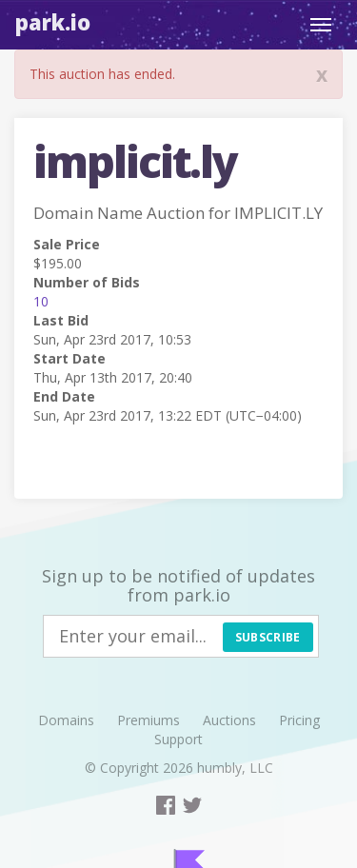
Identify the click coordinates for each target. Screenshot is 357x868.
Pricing (299, 720)
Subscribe (268, 637)
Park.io (53, 22)
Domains (66, 720)
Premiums (149, 720)
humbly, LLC (235, 768)
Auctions (229, 720)
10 (41, 301)
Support (178, 739)
